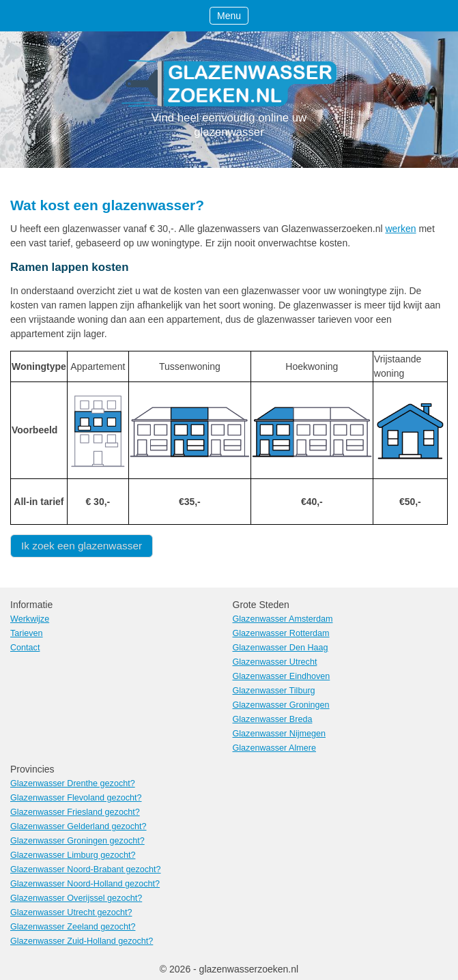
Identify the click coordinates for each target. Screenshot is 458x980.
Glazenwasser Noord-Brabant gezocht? (86, 869)
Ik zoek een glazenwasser (82, 546)
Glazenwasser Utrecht (275, 662)
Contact (25, 648)
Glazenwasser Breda (273, 719)
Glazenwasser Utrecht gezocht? (71, 912)
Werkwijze (30, 619)
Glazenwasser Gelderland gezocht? (78, 826)
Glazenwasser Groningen (281, 705)
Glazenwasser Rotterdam (281, 633)
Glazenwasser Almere (275, 748)
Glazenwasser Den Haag (281, 648)
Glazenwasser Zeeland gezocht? (73, 927)
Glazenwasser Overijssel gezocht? (76, 898)
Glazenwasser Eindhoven (282, 676)
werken (400, 229)
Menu (229, 16)
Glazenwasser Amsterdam (283, 619)
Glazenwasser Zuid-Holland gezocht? (82, 941)
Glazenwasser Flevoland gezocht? (76, 798)
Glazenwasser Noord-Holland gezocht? (85, 884)
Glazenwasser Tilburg (274, 691)
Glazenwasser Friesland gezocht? (75, 812)
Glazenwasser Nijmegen (280, 734)
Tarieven (27, 633)
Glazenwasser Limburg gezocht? (73, 855)
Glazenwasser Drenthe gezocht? (73, 783)
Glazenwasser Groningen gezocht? (77, 841)
